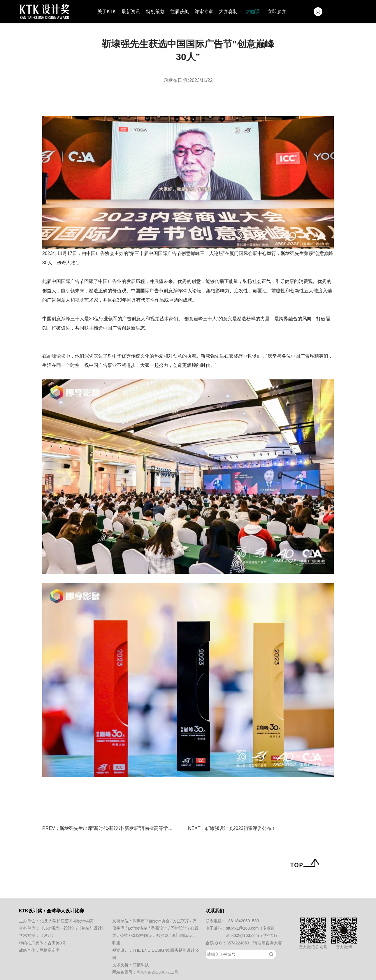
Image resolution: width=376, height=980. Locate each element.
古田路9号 (57, 943)
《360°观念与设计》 (58, 928)
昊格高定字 (50, 950)
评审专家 (204, 12)
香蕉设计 (159, 928)
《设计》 (48, 935)
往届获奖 (180, 12)
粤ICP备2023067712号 (158, 972)
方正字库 (181, 921)
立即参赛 (277, 12)
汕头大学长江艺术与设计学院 (67, 921)
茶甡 (124, 935)
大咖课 (253, 12)
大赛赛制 (228, 12)
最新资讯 (131, 12)
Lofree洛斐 (138, 928)
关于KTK (107, 12)
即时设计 (179, 928)
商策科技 (141, 965)
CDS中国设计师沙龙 (150, 935)
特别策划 (155, 12)
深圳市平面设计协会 (151, 921)
